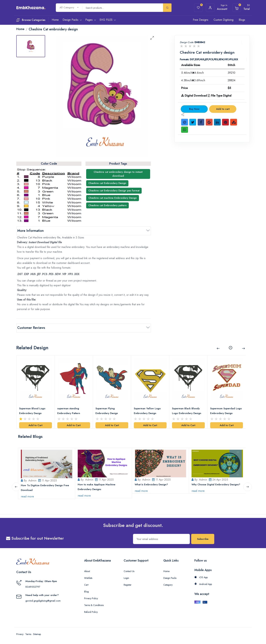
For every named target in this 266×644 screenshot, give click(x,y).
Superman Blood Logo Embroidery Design (32, 410)
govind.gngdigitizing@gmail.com (43, 600)
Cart (86, 584)
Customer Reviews (31, 328)
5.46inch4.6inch (192, 73)
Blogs (242, 20)
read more (27, 496)
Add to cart (223, 109)
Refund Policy (91, 612)
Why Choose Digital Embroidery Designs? (216, 484)
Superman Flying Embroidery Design (107, 410)
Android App (203, 584)
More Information (31, 231)
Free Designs (201, 20)
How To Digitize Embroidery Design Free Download (45, 487)
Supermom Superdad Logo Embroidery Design (226, 410)
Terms (28, 634)
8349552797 (33, 586)
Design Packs (170, 578)
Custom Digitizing (224, 20)
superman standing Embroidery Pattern (69, 410)
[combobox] (69, 8)
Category (168, 584)
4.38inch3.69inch (193, 80)
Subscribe (203, 539)
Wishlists (88, 578)
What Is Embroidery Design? (151, 484)
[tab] (31, 46)
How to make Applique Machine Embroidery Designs (97, 487)
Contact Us (129, 571)
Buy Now (194, 109)
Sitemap (37, 634)
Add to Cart (35, 425)
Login (126, 578)
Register (128, 584)
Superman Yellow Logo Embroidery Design (147, 410)
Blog (86, 591)
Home (166, 571)
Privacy (20, 634)
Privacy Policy (91, 598)
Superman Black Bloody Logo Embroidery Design (187, 410)
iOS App (201, 577)
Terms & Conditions (94, 605)
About (87, 571)
